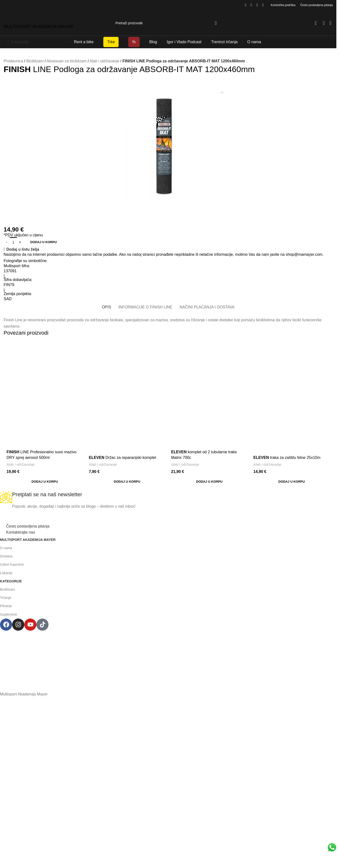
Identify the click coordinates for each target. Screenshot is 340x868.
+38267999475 (166, 663)
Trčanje (6, 598)
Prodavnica (13, 61)
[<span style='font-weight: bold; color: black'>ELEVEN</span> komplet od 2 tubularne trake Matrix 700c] (209, 375)
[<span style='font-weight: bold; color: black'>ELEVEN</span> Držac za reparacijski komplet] (127, 396)
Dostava (6, 556)
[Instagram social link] (251, 5)
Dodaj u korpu (44, 242)
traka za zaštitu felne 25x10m (287, 458)
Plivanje (6, 606)
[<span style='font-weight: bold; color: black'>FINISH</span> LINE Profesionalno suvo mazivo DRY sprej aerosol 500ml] (45, 383)
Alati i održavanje (105, 61)
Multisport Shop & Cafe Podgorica (166, 634)
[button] (45, 482)
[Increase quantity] (20, 242)
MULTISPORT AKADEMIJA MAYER (38, 27)
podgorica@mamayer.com (166, 653)
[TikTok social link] (263, 5)
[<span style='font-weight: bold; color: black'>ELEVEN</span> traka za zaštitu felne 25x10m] (292, 396)
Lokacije (6, 573)
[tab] (106, 307)
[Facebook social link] (246, 5)
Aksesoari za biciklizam (67, 61)
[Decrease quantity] (7, 242)
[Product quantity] (13, 242)
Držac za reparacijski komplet (122, 458)
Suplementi (8, 614)
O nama (6, 548)
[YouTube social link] (257, 5)
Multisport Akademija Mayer (28, 540)
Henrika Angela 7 (166, 643)
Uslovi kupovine (12, 564)
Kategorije (11, 581)
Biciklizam (35, 61)
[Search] (168, 23)
